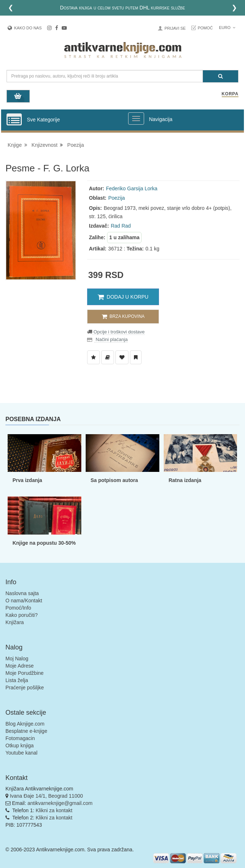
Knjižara (15, 622)
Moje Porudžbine (24, 673)
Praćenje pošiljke (25, 688)
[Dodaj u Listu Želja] (93, 357)
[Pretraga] (221, 76)
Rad (115, 226)
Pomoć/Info (18, 608)
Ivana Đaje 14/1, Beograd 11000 (46, 796)
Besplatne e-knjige (26, 731)
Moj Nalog (17, 659)
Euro (227, 28)
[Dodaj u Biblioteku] (108, 357)
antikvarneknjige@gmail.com (60, 803)
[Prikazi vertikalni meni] (14, 120)
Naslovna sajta (22, 593)
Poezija (75, 145)
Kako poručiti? (22, 615)
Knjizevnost (45, 145)
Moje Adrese (20, 666)
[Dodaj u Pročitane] (136, 357)
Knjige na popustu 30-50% (44, 543)
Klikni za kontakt (54, 810)
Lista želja (17, 680)
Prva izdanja (27, 480)
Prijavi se (175, 28)
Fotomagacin (20, 738)
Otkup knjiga (20, 746)
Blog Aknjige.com (25, 724)
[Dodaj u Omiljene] (122, 357)
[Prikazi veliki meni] (136, 119)
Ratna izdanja (185, 480)
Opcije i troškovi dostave (119, 332)
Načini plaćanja (111, 339)
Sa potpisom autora (114, 480)
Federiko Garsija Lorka (132, 188)
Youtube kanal (21, 753)
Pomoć (205, 28)
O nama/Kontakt (24, 601)
